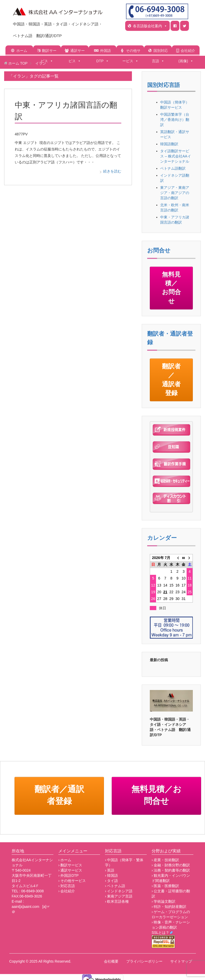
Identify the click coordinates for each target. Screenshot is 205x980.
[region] (171, 701)
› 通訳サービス (70, 870)
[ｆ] (175, 26)
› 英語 (110, 870)
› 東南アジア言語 (119, 896)
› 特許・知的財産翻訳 (169, 907)
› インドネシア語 (119, 891)
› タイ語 (112, 881)
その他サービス (132, 52)
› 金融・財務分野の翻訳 (171, 865)
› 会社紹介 (67, 891)
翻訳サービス (49, 52)
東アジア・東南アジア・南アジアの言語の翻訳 (175, 193)
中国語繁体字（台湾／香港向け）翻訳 (175, 120)
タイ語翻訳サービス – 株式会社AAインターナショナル (175, 156)
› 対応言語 (67, 886)
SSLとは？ (160, 933)
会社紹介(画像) (187, 52)
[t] (185, 26)
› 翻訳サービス (70, 865)
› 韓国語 (112, 875)
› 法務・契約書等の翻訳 (171, 870)
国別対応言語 (160, 52)
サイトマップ (181, 961)
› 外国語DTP (69, 875)
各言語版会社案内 (150, 26)
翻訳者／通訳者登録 (171, 379)
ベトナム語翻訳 (173, 168)
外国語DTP (104, 52)
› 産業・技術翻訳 (165, 860)
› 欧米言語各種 (117, 901)
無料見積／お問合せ (171, 288)
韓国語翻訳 (169, 144)
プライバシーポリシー (144, 961)
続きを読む (112, 171)
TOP (18, 63)
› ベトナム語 (115, 886)
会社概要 (111, 961)
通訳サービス (77, 52)
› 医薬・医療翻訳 (165, 886)
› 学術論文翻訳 (164, 901)
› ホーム (65, 860)
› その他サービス (72, 881)
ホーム (22, 51)
